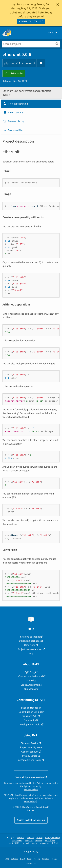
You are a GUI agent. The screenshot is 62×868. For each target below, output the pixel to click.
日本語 (40, 838)
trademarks (25, 798)
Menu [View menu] (53, 33)
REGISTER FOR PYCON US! (30, 21)
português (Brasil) (53, 838)
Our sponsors (31, 689)
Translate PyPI (30, 716)
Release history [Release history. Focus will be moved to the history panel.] (14, 121)
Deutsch (39, 841)
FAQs (31, 653)
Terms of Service (30, 743)
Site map (31, 810)
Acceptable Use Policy (30, 760)
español (21, 838)
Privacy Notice (30, 756)
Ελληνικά (29, 841)
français (30, 838)
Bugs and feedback (31, 708)
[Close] (58, 4)
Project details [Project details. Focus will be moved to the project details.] (13, 113)
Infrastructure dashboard (30, 676)
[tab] (31, 104)
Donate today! (31, 789)
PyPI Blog (30, 672)
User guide (30, 645)
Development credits (30, 724)
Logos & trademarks (31, 685)
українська (17, 841)
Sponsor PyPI (31, 720)
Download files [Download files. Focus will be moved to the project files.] (13, 130)
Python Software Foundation (33, 807)
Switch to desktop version (31, 820)
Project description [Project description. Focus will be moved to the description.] (16, 104)
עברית (35, 843)
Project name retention (30, 649)
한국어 (55, 843)
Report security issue (31, 747)
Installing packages (30, 637)
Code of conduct (30, 752)
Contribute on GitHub (30, 712)
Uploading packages (30, 641)
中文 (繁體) (14, 843)
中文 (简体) (50, 841)
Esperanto (45, 843)
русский (26, 843)
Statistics (31, 680)
